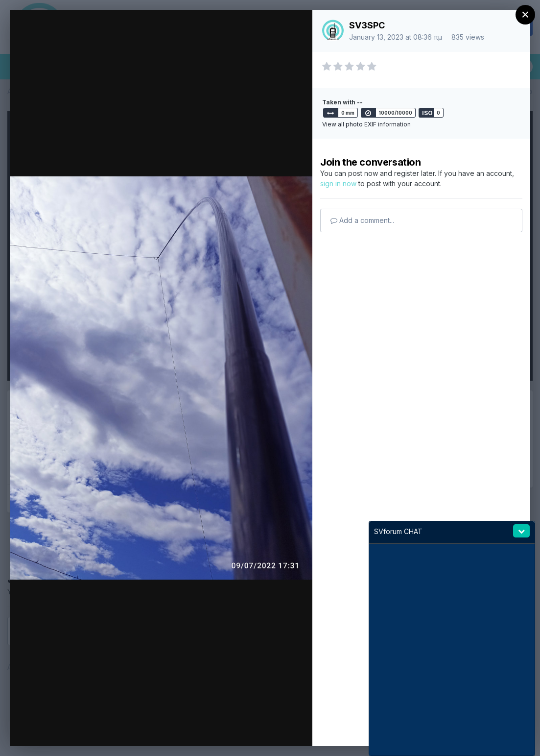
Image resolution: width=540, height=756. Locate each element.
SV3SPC (367, 25)
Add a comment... (362, 220)
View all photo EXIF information (366, 124)
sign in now (338, 183)
